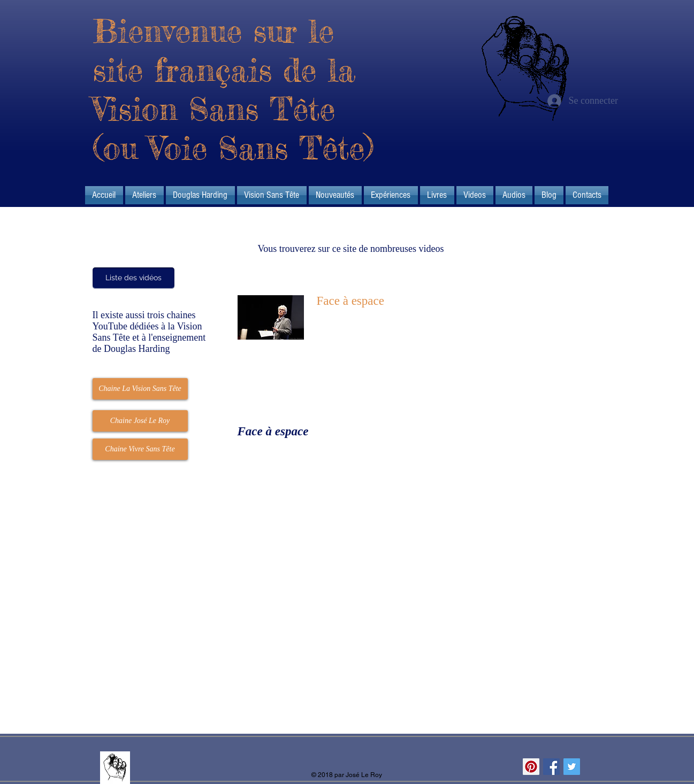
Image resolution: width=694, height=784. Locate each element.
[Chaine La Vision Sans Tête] (140, 389)
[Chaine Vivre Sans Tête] (140, 449)
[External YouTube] (362, 539)
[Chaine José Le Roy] (140, 421)
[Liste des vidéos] (134, 278)
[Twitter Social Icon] (572, 767)
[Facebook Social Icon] (551, 767)
